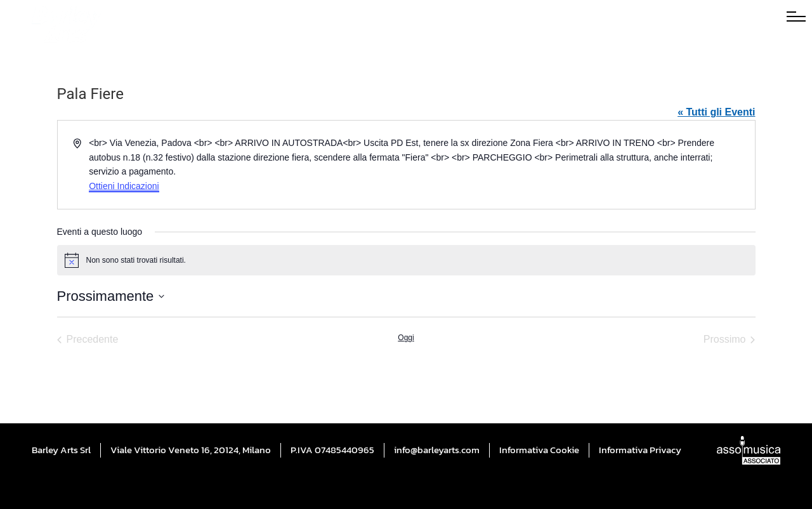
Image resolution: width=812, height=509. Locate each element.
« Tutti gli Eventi (716, 112)
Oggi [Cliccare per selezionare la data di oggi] (406, 338)
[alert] (406, 260)
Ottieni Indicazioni (124, 186)
